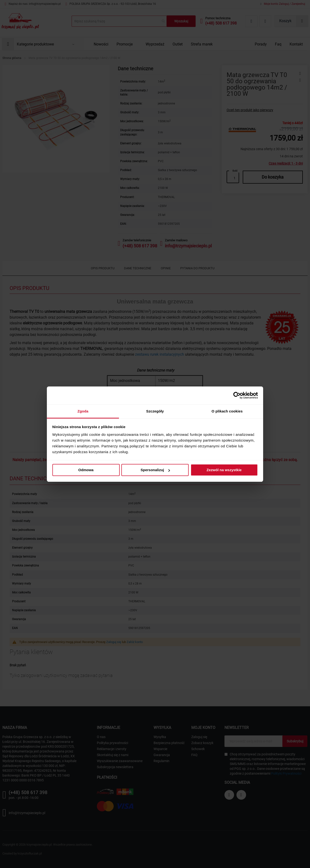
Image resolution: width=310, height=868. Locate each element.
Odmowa (86, 470)
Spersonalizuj (155, 470)
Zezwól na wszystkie (224, 470)
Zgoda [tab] (83, 411)
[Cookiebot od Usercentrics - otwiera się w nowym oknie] (237, 395)
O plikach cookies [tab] (227, 411)
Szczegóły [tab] (155, 411)
